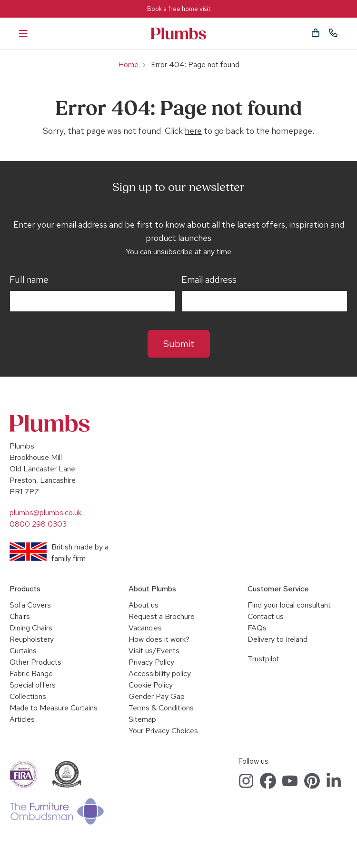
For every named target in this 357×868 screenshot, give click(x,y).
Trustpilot (263, 659)
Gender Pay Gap (157, 696)
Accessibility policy (160, 673)
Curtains (23, 651)
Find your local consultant (289, 605)
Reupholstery (32, 639)
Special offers (33, 685)
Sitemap (142, 719)
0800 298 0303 (38, 524)
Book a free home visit (179, 9)
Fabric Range (31, 673)
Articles (22, 719)
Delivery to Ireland (278, 639)
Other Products (35, 662)
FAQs (257, 628)
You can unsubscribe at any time (178, 252)
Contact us (266, 616)
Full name (29, 280)
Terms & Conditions (161, 708)
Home (128, 65)
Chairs (20, 616)
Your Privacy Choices (163, 731)
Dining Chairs (31, 628)
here (193, 131)
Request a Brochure (162, 616)
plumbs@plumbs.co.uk (45, 513)
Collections (28, 696)
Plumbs (178, 34)
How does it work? (159, 639)
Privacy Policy (151, 662)
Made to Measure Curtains (54, 708)
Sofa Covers (30, 605)
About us (144, 605)
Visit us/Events (154, 651)
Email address (209, 280)
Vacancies (145, 628)
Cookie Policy (151, 685)
